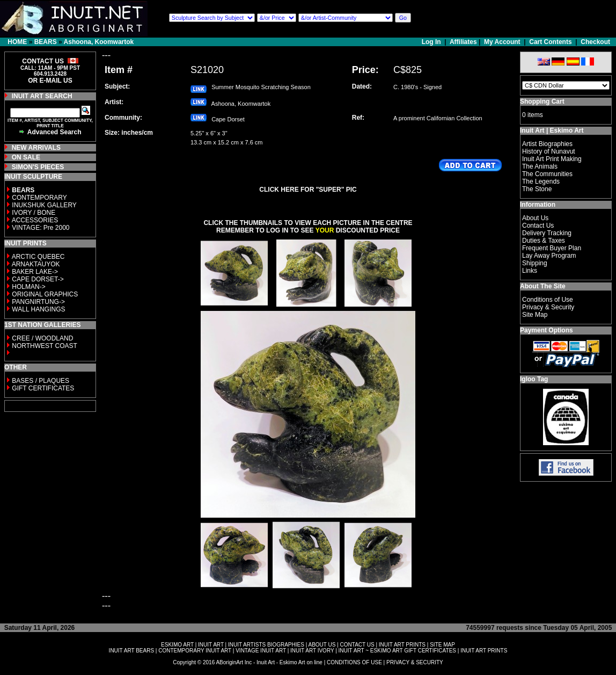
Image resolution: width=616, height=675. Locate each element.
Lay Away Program (549, 256)
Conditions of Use (548, 300)
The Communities (547, 174)
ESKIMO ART (177, 645)
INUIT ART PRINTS (402, 645)
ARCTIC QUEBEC (38, 257)
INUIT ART (211, 645)
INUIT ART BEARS (131, 651)
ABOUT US (322, 645)
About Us (535, 218)
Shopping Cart (542, 101)
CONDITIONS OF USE (354, 662)
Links (530, 271)
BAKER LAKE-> (35, 272)
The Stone (537, 189)
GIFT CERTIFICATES (43, 388)
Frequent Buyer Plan (552, 248)
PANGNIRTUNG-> (38, 302)
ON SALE (26, 157)
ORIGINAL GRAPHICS (45, 294)
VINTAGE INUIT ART (261, 651)
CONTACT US (357, 645)
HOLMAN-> (28, 287)
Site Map (535, 315)
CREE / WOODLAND (42, 338)
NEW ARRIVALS (36, 148)
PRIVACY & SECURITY (415, 662)
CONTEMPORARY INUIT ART (195, 651)
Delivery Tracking (547, 233)
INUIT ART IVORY (312, 651)
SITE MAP (442, 645)
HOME (17, 42)
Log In (432, 42)
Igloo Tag (534, 379)
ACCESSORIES (35, 220)
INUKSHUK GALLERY (44, 205)
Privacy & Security (548, 307)
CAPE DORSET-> (38, 279)
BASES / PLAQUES (41, 381)
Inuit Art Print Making (552, 159)
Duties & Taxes (544, 241)
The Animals (540, 166)
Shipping (535, 263)
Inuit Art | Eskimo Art (552, 130)
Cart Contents (550, 42)
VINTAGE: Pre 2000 (41, 228)
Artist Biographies (547, 144)
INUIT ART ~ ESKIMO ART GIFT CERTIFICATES (397, 651)
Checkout (595, 42)
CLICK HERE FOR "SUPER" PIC (308, 190)
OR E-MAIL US (50, 81)
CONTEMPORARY (39, 198)
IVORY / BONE (34, 213)
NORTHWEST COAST (44, 346)
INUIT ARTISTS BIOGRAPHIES (266, 645)
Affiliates (463, 42)
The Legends (541, 182)
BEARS (46, 42)
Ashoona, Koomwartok (99, 42)
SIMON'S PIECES (38, 167)
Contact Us (538, 226)
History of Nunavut (549, 151)
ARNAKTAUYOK (36, 264)
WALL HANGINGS (38, 309)
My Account (502, 42)
